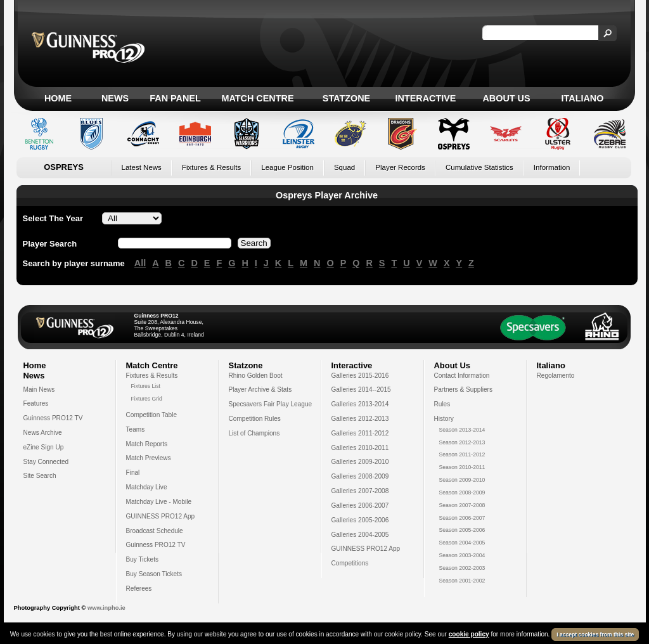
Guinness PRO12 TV (53, 418)
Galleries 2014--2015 (361, 390)
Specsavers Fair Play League (271, 404)
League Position (287, 167)
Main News (39, 390)
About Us (506, 98)
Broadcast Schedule (155, 531)
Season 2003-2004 (462, 555)
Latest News (142, 167)
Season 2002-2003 (462, 568)
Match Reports (147, 444)
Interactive (426, 98)
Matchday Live (147, 487)
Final (133, 473)
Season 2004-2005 (462, 543)
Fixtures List (146, 386)
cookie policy (469, 634)
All (140, 263)
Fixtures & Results (211, 167)
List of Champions (254, 433)
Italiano (583, 98)
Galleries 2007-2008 (360, 491)
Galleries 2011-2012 (360, 433)
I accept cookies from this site (595, 634)
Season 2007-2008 (462, 505)
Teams (136, 429)
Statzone (346, 98)
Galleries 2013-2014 (360, 404)
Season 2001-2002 (462, 581)
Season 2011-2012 (462, 454)
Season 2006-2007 (462, 518)
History (444, 419)
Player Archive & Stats (260, 390)
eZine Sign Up (44, 447)
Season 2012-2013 (462, 442)
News (115, 98)
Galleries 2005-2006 (360, 520)
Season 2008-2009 (462, 493)
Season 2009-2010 (462, 480)
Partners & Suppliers (463, 390)
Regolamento (556, 376)
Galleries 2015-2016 (360, 376)
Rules (442, 404)
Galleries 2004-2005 (360, 535)
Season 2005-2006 (462, 530)
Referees (139, 589)
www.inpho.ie (106, 608)
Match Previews (149, 458)
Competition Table (152, 415)
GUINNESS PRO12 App (161, 516)
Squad (344, 167)
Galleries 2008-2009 (360, 476)
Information (552, 167)
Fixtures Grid (147, 399)
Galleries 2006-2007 (360, 506)
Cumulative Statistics (479, 167)
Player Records (400, 167)
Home (58, 98)
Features (36, 403)
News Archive (43, 433)
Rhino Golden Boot (256, 376)
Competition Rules (255, 419)
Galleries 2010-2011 (360, 448)
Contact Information (462, 376)
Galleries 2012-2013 (360, 419)
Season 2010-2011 (462, 467)
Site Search (40, 476)
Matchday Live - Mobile (159, 502)
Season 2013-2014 (462, 430)
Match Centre (257, 98)
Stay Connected (46, 462)
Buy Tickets (143, 559)
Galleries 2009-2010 (360, 462)
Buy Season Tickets (154, 574)
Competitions (350, 563)
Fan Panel (175, 98)
